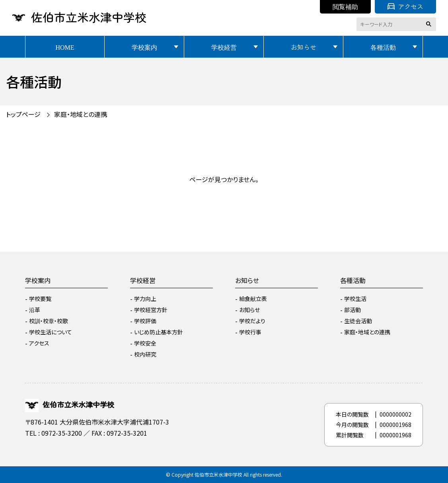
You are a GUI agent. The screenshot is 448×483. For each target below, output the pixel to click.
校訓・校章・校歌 (49, 321)
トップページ (23, 114)
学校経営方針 (151, 310)
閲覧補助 (345, 6)
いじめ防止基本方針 (159, 332)
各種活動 (383, 47)
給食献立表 (253, 299)
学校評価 (145, 321)
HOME (65, 47)
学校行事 (250, 332)
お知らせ (304, 47)
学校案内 (144, 47)
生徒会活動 (358, 321)
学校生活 (355, 299)
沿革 (35, 310)
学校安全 (145, 343)
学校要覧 (40, 299)
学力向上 (145, 299)
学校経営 (224, 47)
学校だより (252, 321)
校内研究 (145, 354)
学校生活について (51, 332)
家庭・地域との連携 (81, 114)
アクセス (405, 6)
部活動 (353, 310)
